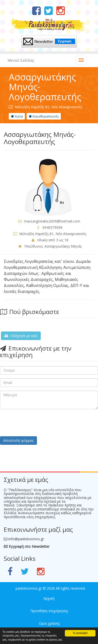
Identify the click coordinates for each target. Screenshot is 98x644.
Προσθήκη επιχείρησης (49, 611)
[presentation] (38, 423)
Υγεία (17, 116)
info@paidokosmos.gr (26, 539)
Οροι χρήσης (49, 623)
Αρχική (49, 598)
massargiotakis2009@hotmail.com (52, 221)
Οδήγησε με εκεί (21, 336)
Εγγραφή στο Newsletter (27, 546)
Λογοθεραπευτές (44, 116)
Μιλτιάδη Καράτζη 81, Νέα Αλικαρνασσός (53, 234)
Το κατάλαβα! (80, 633)
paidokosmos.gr (29, 588)
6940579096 (53, 227)
